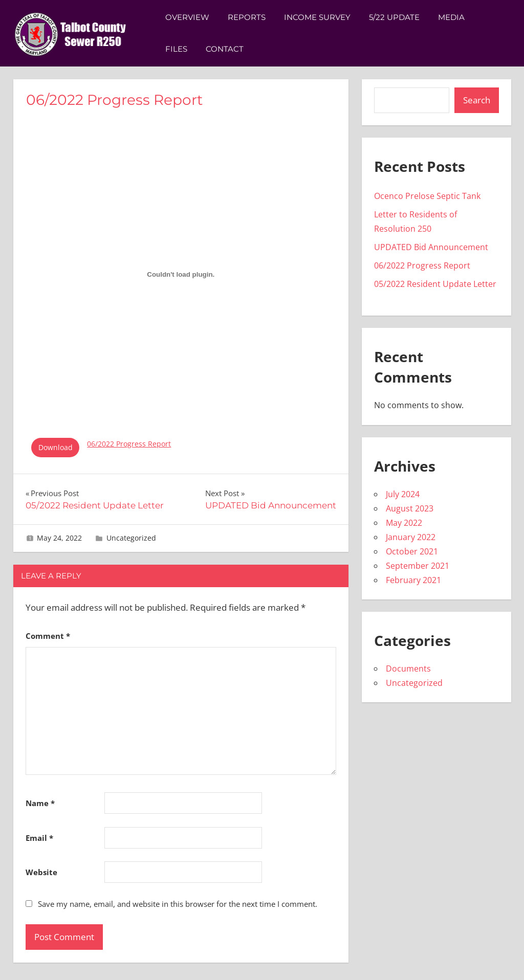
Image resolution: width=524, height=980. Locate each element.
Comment (48, 636)
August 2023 (410, 508)
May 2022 (404, 523)
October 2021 (412, 551)
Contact (225, 49)
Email (39, 838)
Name (40, 803)
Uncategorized (131, 538)
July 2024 (403, 494)
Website (41, 872)
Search (477, 100)
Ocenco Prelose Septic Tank (427, 196)
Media (451, 17)
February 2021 (413, 580)
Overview (187, 17)
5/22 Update (394, 17)
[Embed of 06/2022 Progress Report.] (181, 274)
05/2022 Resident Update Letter (435, 284)
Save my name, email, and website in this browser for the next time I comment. (178, 904)
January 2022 (411, 537)
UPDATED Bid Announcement (431, 247)
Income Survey (317, 17)
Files (176, 49)
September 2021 (418, 566)
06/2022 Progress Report (129, 444)
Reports (247, 17)
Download (56, 447)
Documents (408, 669)
